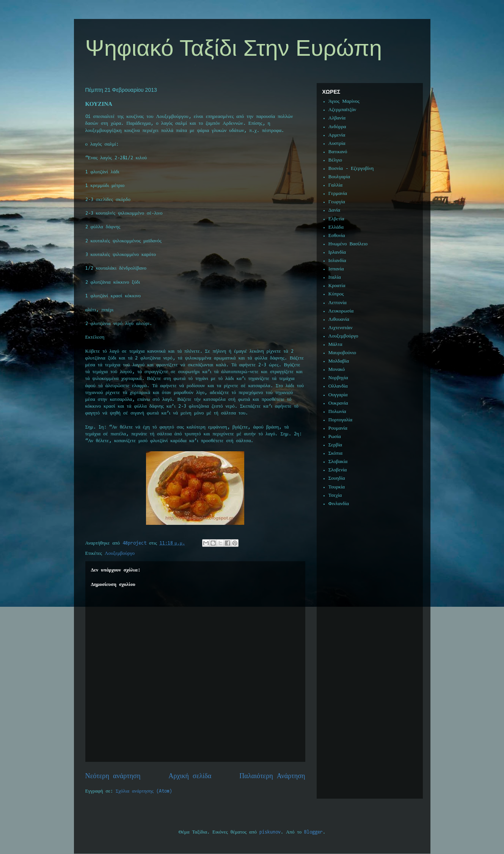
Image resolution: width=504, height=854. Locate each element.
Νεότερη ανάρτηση (113, 776)
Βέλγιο (335, 160)
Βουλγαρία (339, 177)
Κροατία (337, 286)
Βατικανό (338, 152)
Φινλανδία (339, 504)
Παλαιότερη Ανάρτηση (272, 776)
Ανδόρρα (337, 127)
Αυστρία (337, 144)
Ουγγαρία (338, 395)
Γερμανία (338, 194)
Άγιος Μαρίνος (344, 101)
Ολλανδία (338, 386)
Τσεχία (335, 495)
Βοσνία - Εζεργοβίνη (351, 169)
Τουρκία (337, 487)
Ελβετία (336, 219)
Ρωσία (335, 437)
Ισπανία (336, 269)
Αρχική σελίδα (190, 776)
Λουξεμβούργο (120, 553)
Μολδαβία (339, 361)
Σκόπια (335, 453)
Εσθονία (337, 236)
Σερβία (335, 445)
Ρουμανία (338, 428)
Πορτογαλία (340, 420)
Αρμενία (337, 135)
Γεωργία (337, 202)
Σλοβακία (338, 462)
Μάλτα (335, 345)
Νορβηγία (338, 378)
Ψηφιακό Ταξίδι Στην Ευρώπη (234, 48)
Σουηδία (337, 478)
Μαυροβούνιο (342, 353)
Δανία (334, 210)
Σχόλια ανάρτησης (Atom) (144, 791)
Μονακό (337, 370)
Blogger (313, 832)
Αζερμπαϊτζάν (342, 110)
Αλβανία (337, 118)
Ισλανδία (337, 261)
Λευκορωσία (341, 311)
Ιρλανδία (337, 252)
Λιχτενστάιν (341, 328)
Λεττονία (338, 303)
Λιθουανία (339, 319)
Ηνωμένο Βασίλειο (348, 244)
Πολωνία (337, 412)
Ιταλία (335, 277)
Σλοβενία (338, 470)
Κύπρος (336, 294)
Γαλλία (335, 185)
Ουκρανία (338, 403)
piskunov (270, 832)
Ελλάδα (336, 227)
